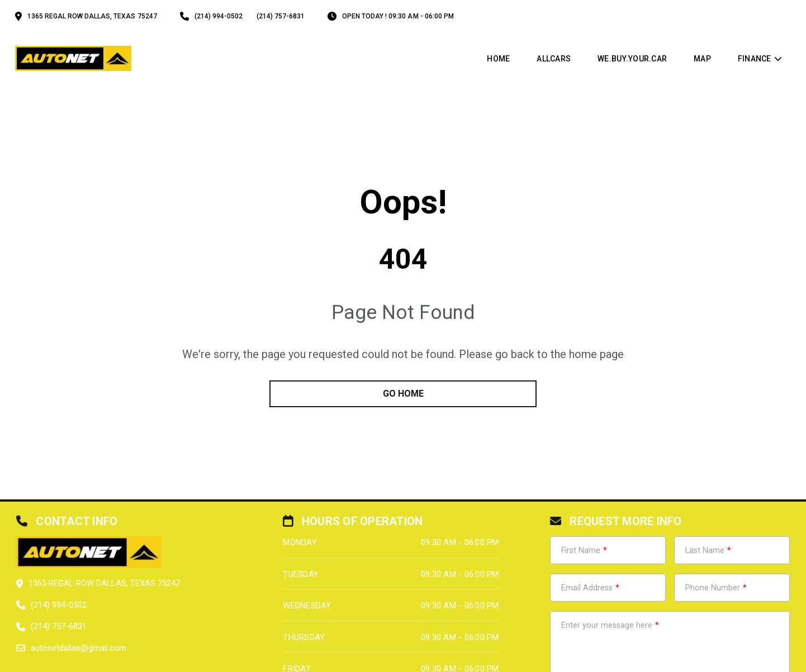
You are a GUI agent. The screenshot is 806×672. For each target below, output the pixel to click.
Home (498, 59)
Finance (755, 59)
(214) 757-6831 (281, 16)
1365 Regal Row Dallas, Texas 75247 (92, 16)
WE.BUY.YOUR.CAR (632, 59)
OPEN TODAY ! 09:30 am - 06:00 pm (398, 16)
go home (403, 394)
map (702, 59)
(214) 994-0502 (219, 16)
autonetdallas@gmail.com (79, 648)
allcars (554, 59)
